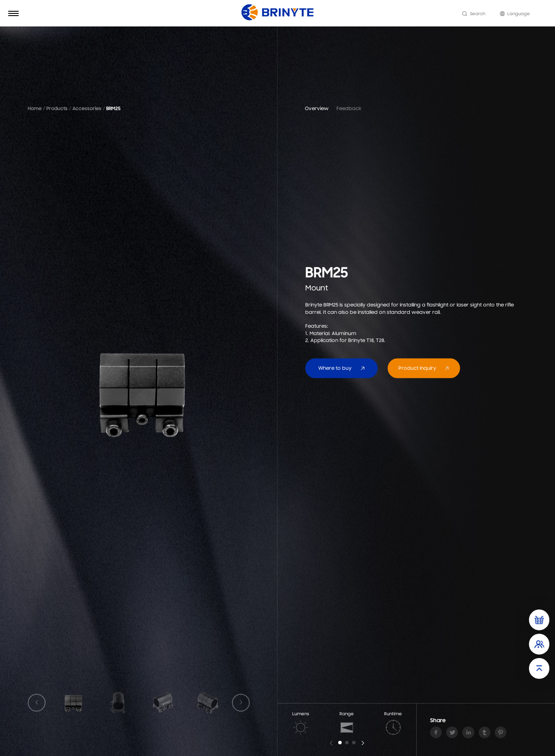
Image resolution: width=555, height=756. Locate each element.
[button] (340, 743)
